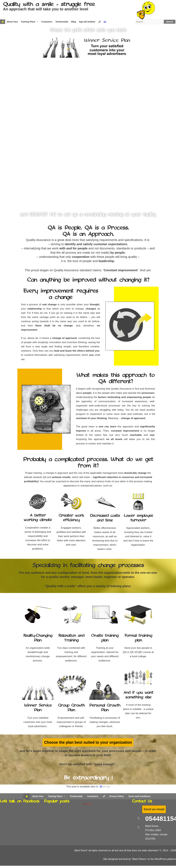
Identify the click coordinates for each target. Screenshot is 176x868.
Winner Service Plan (38, 708)
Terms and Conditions (139, 796)
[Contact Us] (104, 796)
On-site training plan (105, 638)
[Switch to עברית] (105, 787)
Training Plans (30, 22)
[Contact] (99, 22)
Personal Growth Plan (105, 708)
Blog (73, 22)
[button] (4, 122)
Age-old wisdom (87, 22)
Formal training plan (138, 638)
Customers (47, 22)
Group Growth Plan (71, 708)
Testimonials (62, 22)
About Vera (12, 22)
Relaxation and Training (71, 638)
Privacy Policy (117, 796)
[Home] (3, 22)
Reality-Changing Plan (38, 638)
